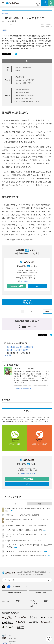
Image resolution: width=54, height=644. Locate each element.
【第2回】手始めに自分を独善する (17, 350)
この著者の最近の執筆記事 (22, 388)
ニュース (5, 603)
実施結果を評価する (22, 89)
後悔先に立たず (21, 70)
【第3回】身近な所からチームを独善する (19, 347)
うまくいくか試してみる (24, 83)
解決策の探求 (20, 77)
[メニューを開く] (3, 3)
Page (7, 80)
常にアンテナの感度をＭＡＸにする (27, 101)
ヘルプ (11, 635)
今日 (15, 504)
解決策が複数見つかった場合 (25, 95)
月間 (39, 504)
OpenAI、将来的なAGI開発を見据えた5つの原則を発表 (24, 530)
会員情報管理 (12, 641)
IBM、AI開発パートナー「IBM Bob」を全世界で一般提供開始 (26, 556)
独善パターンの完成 (22, 92)
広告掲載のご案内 (40, 592)
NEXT (48, 312)
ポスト (7, 54)
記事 (19, 601)
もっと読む (8, 355)
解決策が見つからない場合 (24, 98)
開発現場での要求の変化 (24, 67)
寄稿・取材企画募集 (14, 592)
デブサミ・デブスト (34, 604)
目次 (38, 61)
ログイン (37, 286)
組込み (5, 30)
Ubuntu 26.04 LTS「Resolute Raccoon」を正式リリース (24, 551)
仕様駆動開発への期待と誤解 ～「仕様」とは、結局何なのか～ (27, 526)
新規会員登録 (16, 286)
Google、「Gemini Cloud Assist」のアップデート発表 (23, 541)
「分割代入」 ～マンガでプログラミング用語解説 (22, 515)
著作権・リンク (13, 638)
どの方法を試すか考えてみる (25, 80)
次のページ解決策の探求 (27, 302)
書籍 (47, 601)
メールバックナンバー (27, 281)
